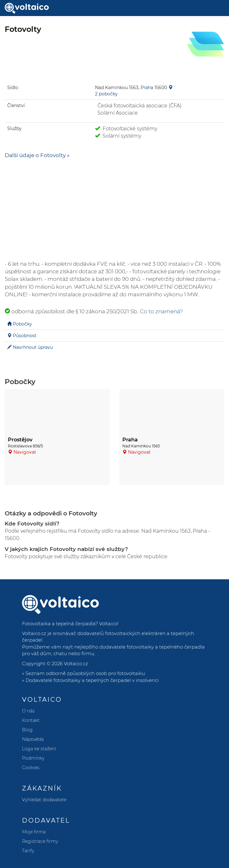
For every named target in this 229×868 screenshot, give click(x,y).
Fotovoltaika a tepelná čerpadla (59, 624)
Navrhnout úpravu (33, 347)
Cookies (31, 768)
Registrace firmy (40, 841)
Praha (147, 88)
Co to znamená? (162, 311)
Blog (27, 730)
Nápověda (33, 739)
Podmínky (33, 758)
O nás (28, 711)
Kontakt (31, 720)
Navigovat (25, 452)
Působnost (25, 336)
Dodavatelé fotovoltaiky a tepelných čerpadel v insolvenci (92, 680)
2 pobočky (106, 94)
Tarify (28, 851)
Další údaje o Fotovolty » (37, 155)
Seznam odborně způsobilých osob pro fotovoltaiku (85, 673)
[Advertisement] (114, 210)
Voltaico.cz (76, 664)
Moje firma (34, 832)
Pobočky (22, 324)
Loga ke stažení (39, 749)
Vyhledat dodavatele (44, 800)
